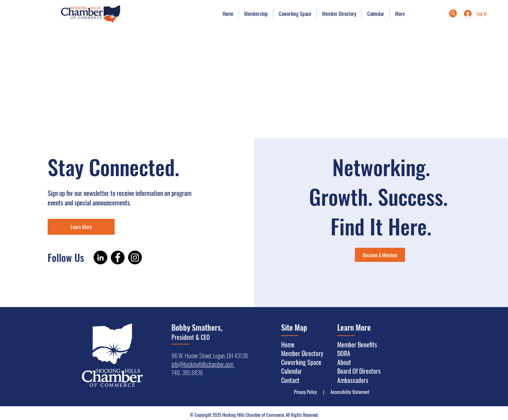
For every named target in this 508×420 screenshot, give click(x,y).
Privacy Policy (307, 392)
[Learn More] (81, 227)
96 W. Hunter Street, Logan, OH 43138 (210, 356)
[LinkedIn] (100, 257)
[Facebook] (118, 257)
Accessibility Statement (348, 392)
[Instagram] (135, 257)
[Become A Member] (380, 255)
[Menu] (453, 13)
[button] (256, 13)
